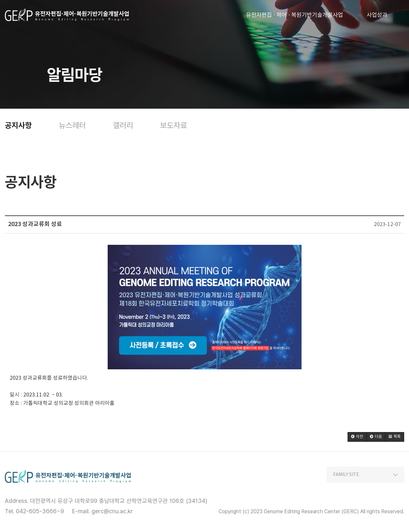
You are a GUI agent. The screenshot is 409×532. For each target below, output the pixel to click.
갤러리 (123, 125)
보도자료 (174, 125)
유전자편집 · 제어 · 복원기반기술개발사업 (295, 13)
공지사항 (18, 125)
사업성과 (377, 13)
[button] (357, 437)
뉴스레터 (72, 125)
